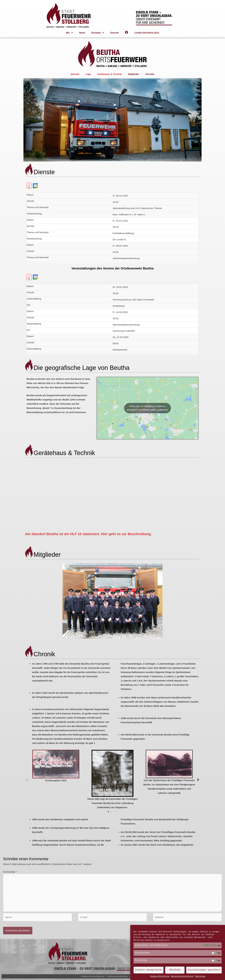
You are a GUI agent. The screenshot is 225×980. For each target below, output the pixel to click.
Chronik (150, 74)
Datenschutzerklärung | (94, 976)
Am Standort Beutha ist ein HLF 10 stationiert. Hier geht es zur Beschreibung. (88, 534)
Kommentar (10, 872)
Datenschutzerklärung (182, 976)
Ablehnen (175, 970)
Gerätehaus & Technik (109, 74)
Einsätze (98, 33)
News (82, 33)
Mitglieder (134, 74)
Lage (88, 74)
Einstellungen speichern (204, 970)
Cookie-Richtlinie (160, 976)
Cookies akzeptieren (149, 970)
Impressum (200, 976)
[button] (108, 812)
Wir (69, 33)
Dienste (115, 33)
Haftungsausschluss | (120, 976)
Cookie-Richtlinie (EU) (147, 33)
